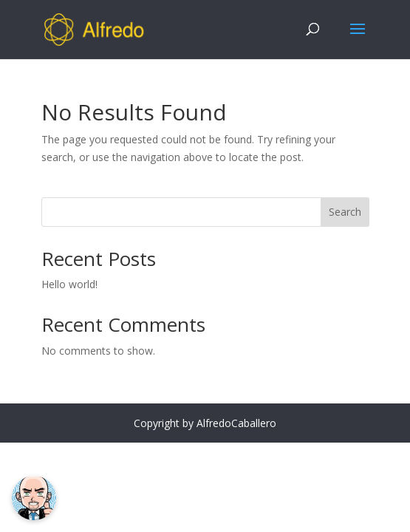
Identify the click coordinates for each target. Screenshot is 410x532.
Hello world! (69, 284)
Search (345, 212)
